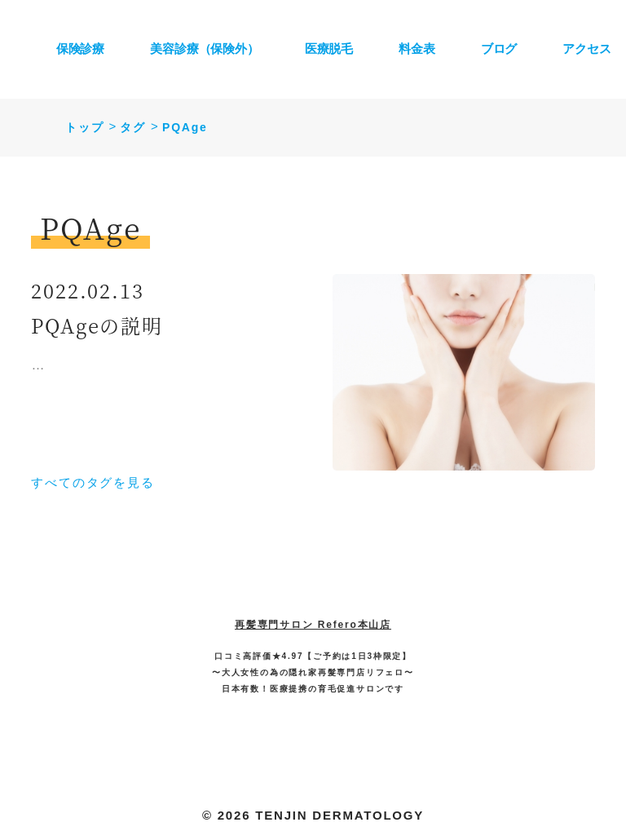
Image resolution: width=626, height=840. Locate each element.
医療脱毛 (329, 49)
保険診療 (80, 49)
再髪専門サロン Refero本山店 (313, 625)
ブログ (499, 49)
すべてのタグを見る (93, 482)
